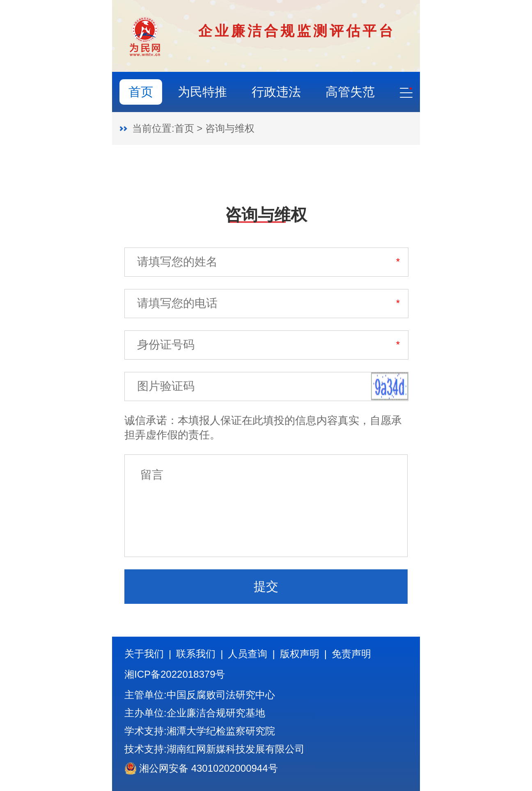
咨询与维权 (230, 128)
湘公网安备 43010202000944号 (201, 768)
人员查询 (248, 654)
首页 (141, 92)
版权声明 (300, 654)
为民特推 (202, 92)
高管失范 (350, 92)
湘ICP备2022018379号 (175, 674)
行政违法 (276, 92)
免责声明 (351, 654)
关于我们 (144, 654)
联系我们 (196, 654)
